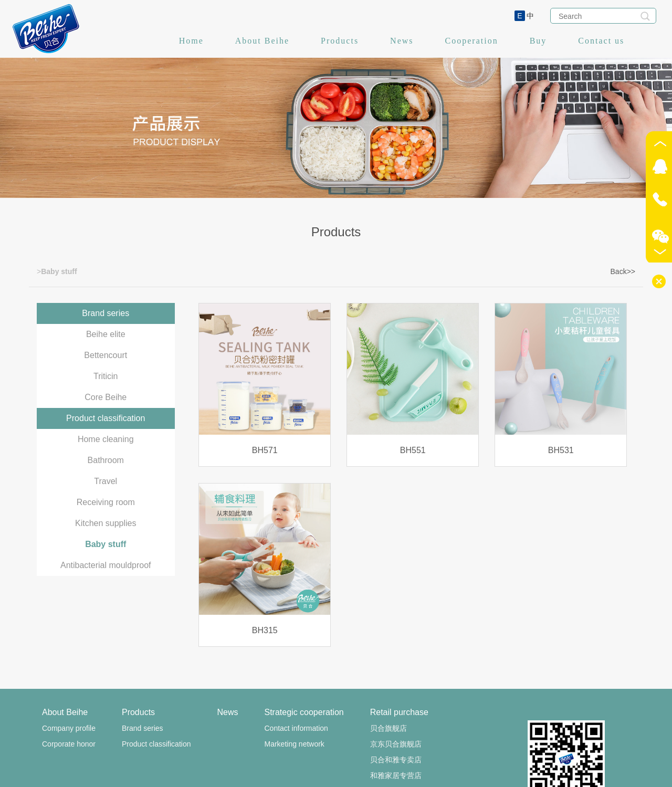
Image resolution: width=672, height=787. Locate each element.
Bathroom (106, 460)
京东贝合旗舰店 (396, 744)
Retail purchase (399, 712)
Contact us (601, 41)
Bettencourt (106, 355)
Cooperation (472, 41)
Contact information (296, 728)
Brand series (106, 313)
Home (191, 41)
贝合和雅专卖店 (396, 760)
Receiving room (106, 502)
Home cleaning (106, 439)
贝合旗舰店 (388, 728)
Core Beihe (106, 397)
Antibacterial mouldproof (106, 565)
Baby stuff (106, 544)
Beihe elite (106, 334)
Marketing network (294, 744)
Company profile (69, 728)
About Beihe (262, 41)
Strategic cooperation (304, 712)
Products (340, 41)
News (402, 41)
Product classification (106, 418)
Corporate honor (69, 744)
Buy (538, 41)
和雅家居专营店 (396, 775)
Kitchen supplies (106, 523)
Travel (106, 481)
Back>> (623, 271)
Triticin (106, 376)
